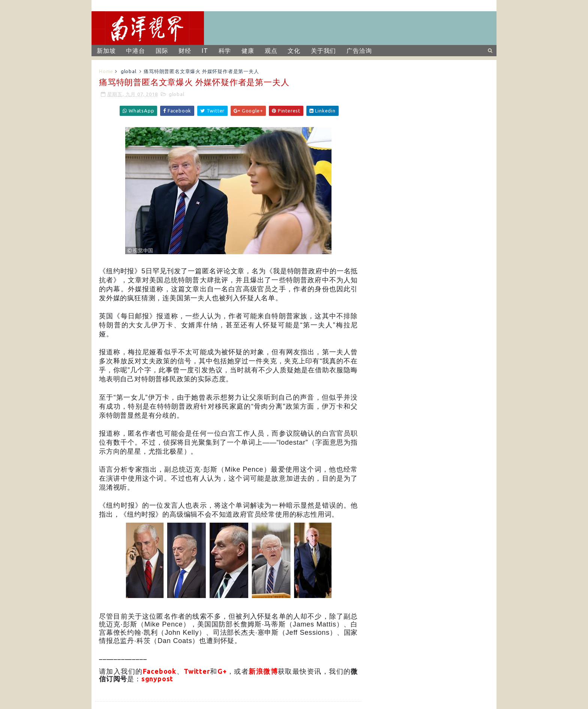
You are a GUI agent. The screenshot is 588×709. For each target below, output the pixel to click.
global (129, 71)
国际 (162, 51)
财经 (185, 51)
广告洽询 (359, 51)
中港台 (135, 51)
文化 (294, 51)
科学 (225, 51)
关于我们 (323, 51)
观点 (271, 51)
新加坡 (106, 51)
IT (205, 51)
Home (106, 71)
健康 (248, 51)
